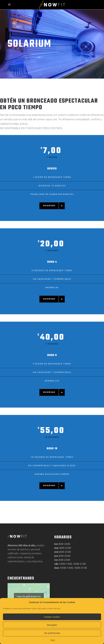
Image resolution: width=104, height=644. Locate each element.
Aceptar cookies (52, 617)
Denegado (52, 625)
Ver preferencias (52, 633)
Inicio (53, 640)
